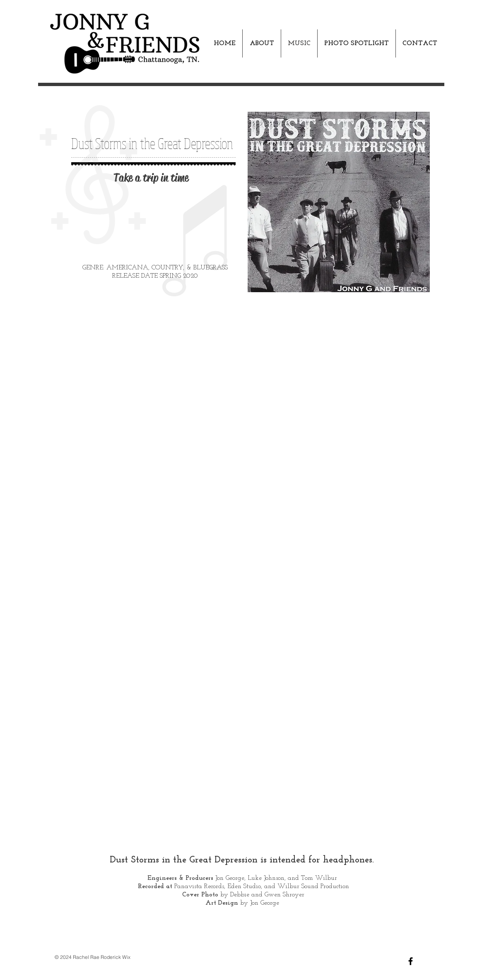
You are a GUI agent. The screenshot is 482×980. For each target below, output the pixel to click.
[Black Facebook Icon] (411, 961)
